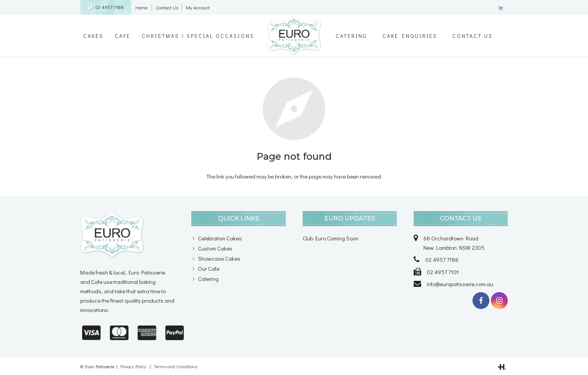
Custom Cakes (215, 248)
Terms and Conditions (175, 366)
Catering (208, 279)
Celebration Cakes (220, 238)
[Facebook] (481, 301)
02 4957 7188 (110, 7)
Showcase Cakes (219, 258)
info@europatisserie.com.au (460, 284)
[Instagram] (499, 301)
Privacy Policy (133, 366)
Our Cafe (209, 268)
